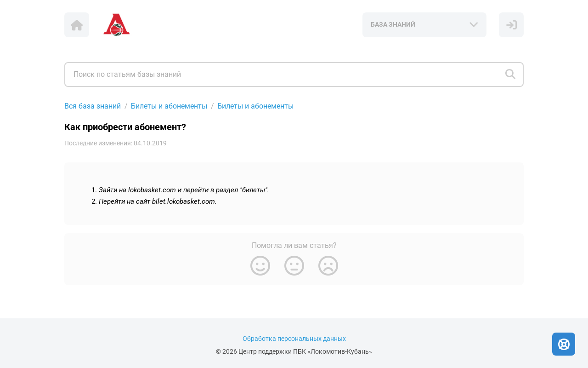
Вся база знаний (93, 106)
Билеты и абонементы (169, 106)
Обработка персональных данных (294, 339)
